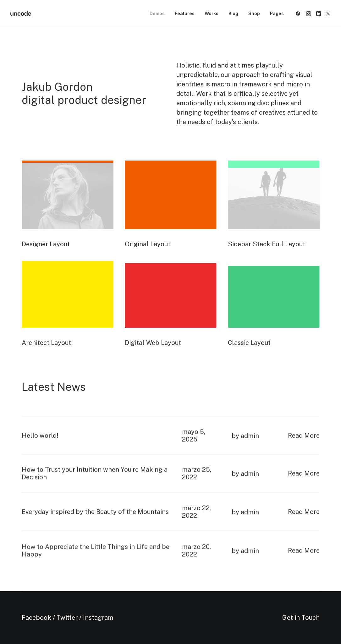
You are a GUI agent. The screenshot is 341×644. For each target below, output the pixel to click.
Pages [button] (277, 13)
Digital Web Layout (153, 343)
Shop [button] (254, 13)
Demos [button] (157, 13)
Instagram (98, 618)
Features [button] (185, 13)
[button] (299, 14)
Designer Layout (46, 244)
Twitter (67, 618)
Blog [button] (233, 13)
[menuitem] (157, 14)
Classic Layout (249, 343)
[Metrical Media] (21, 14)
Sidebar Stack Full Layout (267, 244)
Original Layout (148, 244)
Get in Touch (301, 618)
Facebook (36, 618)
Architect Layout (46, 343)
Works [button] (212, 13)
